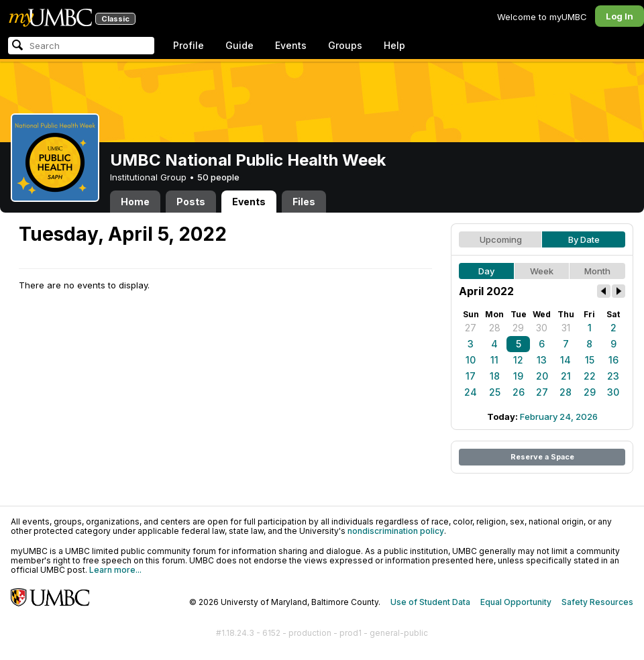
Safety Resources (597, 602)
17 (471, 376)
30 (542, 328)
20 (542, 376)
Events (291, 45)
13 (542, 360)
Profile (189, 45)
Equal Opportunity (516, 602)
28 (495, 328)
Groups (345, 45)
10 (471, 360)
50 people (218, 177)
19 (518, 376)
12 (518, 360)
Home (135, 202)
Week (542, 271)
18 (495, 376)
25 (495, 392)
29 (518, 328)
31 (566, 328)
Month (597, 271)
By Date (584, 239)
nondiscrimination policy (396, 531)
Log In (620, 16)
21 (566, 376)
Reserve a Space (542, 457)
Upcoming (501, 239)
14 (566, 360)
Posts (191, 202)
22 (590, 376)
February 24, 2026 (559, 417)
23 (613, 376)
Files (304, 202)
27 (471, 328)
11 (494, 360)
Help (394, 45)
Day (486, 271)
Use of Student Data (430, 602)
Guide (239, 45)
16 (613, 360)
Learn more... (115, 570)
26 (519, 392)
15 (590, 360)
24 (471, 392)
